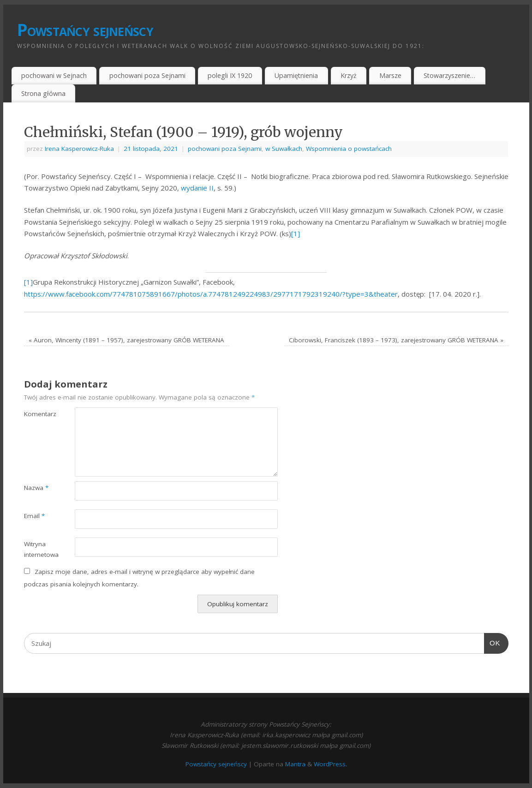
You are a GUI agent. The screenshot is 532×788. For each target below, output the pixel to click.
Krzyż (349, 75)
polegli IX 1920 (230, 75)
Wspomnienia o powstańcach (349, 149)
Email (34, 516)
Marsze (390, 75)
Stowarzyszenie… (449, 75)
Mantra (295, 764)
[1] (296, 233)
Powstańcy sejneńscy (85, 30)
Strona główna (43, 93)
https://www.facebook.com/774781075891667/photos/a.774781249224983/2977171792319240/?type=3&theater (211, 294)
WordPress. (330, 764)
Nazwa (36, 488)
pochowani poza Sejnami (147, 75)
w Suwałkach (284, 149)
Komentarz (37, 414)
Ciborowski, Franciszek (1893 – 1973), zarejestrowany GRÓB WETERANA (396, 340)
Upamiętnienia (296, 75)
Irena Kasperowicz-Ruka (79, 149)
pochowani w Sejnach (54, 75)
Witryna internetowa (37, 549)
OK (492, 643)
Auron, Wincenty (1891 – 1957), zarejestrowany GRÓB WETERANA (126, 340)
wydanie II (197, 188)
